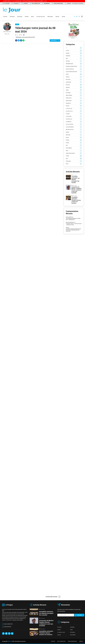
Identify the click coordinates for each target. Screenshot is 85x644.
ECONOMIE (72, 627)
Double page (74, 82)
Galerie (74, 90)
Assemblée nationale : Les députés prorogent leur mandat (76, 180)
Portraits (74, 143)
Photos (17, 24)
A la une (74, 51)
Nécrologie (74, 135)
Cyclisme (74, 77)
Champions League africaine (74, 66)
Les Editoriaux (74, 122)
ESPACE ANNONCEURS (72, 641)
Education (74, 87)
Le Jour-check (74, 116)
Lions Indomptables (74, 127)
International (74, 103)
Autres (63, 16)
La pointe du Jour (74, 111)
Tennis (74, 164)
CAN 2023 (74, 61)
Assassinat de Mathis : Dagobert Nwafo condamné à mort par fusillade (76, 190)
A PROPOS (53, 641)
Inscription (81, 3)
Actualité (74, 53)
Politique (74, 140)
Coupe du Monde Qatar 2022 (74, 72)
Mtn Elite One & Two (74, 130)
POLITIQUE (59, 627)
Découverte (74, 80)
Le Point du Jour (74, 119)
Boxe (74, 58)
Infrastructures (74, 101)
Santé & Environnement (74, 153)
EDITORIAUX (73, 632)
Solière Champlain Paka (7, 27)
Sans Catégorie (74, 148)
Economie (74, 85)
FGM (67, 228)
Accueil (5, 16)
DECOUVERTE (73, 635)
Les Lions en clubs (74, 124)
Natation (74, 132)
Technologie (74, 161)
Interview (74, 106)
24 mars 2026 (29, 1)
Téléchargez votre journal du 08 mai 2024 (35, 30)
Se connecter (75, 3)
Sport (74, 159)
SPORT (71, 630)
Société (74, 156)
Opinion (74, 137)
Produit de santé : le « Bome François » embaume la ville (74, 224)
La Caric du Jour (74, 109)
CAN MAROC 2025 (74, 64)
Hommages (74, 93)
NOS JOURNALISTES (61, 641)
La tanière (74, 114)
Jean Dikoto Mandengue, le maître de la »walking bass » (73, 219)
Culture (74, 74)
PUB (74, 145)
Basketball (74, 56)
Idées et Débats (74, 95)
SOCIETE (59, 630)
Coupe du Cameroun (74, 69)
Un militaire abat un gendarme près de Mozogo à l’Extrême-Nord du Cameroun (73, 230)
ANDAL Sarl (10, 641)
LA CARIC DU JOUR (61, 632)
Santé (74, 151)
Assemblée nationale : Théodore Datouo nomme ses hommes (76, 200)
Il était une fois (74, 98)
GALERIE (59, 635)
